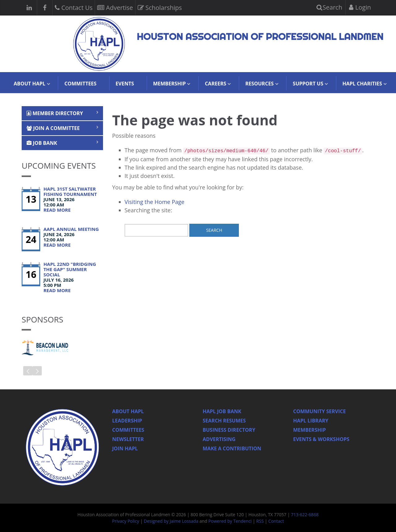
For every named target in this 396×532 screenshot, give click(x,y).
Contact (276, 521)
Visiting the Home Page (155, 202)
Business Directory (229, 430)
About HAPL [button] (29, 84)
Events (125, 84)
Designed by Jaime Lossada (171, 521)
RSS (260, 521)
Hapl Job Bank (222, 411)
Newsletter (128, 439)
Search (329, 7)
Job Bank (42, 143)
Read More (57, 210)
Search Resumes (224, 421)
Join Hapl (125, 448)
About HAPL (128, 411)
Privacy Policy (125, 521)
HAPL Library (311, 421)
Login (360, 7)
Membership (310, 430)
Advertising (219, 439)
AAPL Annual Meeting (71, 229)
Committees (80, 84)
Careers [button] (215, 84)
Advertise (115, 7)
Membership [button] (170, 84)
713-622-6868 (305, 515)
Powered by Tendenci (230, 521)
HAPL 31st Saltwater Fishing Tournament (70, 191)
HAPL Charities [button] (362, 84)
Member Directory (55, 113)
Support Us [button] (308, 84)
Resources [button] (260, 84)
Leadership (127, 421)
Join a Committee (53, 128)
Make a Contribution (232, 448)
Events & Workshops (321, 439)
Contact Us (74, 7)
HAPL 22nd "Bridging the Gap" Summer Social (70, 269)
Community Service (320, 411)
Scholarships (160, 7)
